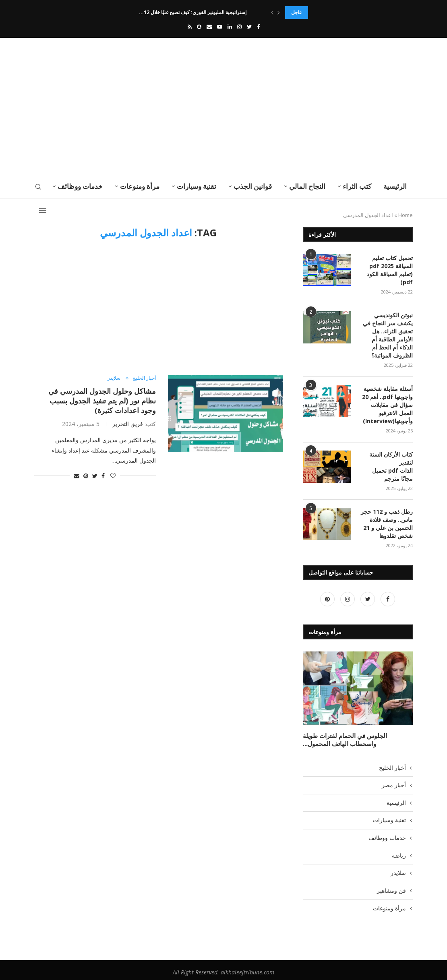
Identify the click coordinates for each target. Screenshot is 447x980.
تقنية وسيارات (197, 186)
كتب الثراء (357, 186)
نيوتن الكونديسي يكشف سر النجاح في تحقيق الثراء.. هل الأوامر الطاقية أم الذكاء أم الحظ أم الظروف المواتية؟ (388, 334)
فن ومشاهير (391, 886)
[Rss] (190, 27)
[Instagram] (239, 27)
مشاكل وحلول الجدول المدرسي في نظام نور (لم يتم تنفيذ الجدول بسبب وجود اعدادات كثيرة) (102, 401)
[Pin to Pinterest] (86, 476)
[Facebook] (258, 27)
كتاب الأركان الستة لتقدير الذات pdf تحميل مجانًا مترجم (391, 464)
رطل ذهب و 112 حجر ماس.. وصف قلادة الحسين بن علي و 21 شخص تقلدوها (387, 521)
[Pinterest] (327, 596)
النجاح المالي (307, 186)
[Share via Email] (77, 476)
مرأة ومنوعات (140, 186)
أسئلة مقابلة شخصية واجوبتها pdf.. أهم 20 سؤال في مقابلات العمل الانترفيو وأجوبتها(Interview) (387, 403)
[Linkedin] (230, 27)
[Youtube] (220, 27)
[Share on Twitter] (95, 476)
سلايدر (112, 378)
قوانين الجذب (253, 186)
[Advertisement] (159, 106)
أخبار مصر (394, 781)
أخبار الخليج (144, 378)
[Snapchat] (199, 27)
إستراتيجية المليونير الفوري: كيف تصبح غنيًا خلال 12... (194, 12)
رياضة (399, 851)
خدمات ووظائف (80, 186)
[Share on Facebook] (103, 476)
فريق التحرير (128, 424)
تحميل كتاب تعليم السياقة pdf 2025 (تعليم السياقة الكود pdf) (390, 270)
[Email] (209, 27)
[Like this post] (113, 476)
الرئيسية (395, 186)
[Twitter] (249, 27)
